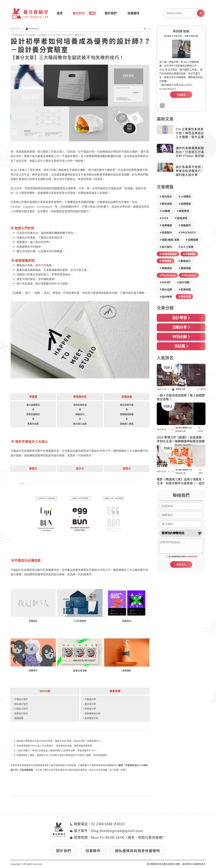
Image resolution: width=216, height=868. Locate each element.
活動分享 (181, 327)
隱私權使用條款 (191, 557)
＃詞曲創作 (185, 225)
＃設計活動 (183, 282)
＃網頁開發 (183, 211)
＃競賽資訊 (166, 268)
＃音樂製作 (166, 232)
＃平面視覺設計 (18, 35)
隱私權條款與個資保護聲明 (137, 851)
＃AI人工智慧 (186, 247)
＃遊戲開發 (185, 204)
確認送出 (181, 564)
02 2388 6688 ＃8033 (108, 824)
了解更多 (181, 95)
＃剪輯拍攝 (192, 240)
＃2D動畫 (165, 211)
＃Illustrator (67, 35)
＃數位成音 (166, 204)
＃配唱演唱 (181, 218)
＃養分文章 (78, 35)
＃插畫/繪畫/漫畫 (169, 240)
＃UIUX (164, 218)
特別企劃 (181, 337)
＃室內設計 (166, 196)
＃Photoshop (54, 35)
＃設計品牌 (166, 289)
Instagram (162, 106)
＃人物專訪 (185, 196)
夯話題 (181, 346)
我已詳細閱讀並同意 (183, 557)
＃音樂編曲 (166, 225)
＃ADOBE (165, 282)
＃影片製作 (166, 247)
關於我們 (64, 851)
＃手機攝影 (31, 35)
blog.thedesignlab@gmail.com (117, 831)
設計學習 (181, 318)
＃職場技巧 (184, 261)
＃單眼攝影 (42, 35)
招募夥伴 (93, 851)
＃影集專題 (185, 289)
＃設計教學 (166, 297)
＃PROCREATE (187, 232)
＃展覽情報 (185, 268)
